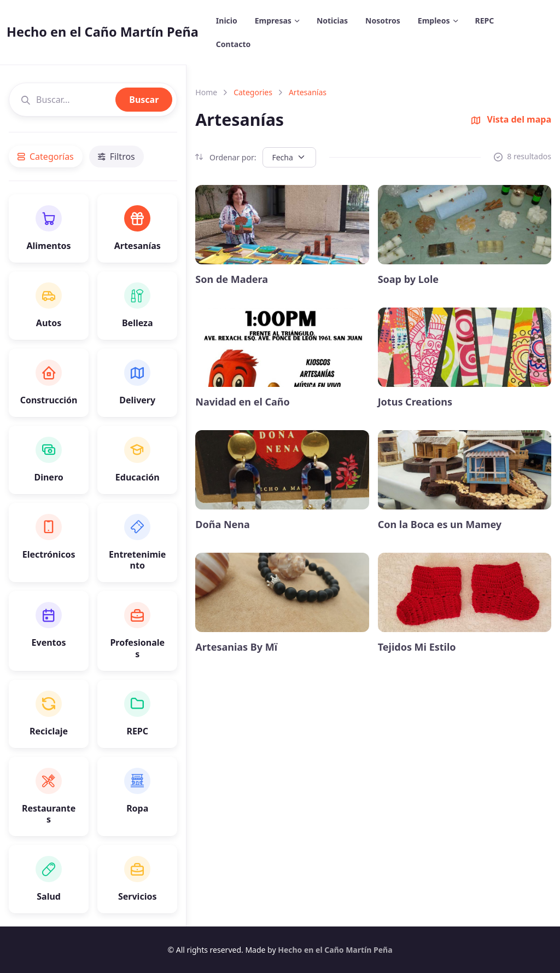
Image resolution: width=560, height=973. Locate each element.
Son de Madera (232, 279)
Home (206, 92)
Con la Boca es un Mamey (440, 525)
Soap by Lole (408, 279)
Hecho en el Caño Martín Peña (103, 32)
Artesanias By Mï (236, 647)
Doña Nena (222, 525)
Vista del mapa (511, 119)
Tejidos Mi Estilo (417, 647)
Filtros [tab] (116, 157)
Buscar (144, 100)
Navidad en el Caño (243, 402)
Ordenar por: (226, 157)
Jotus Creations (415, 402)
